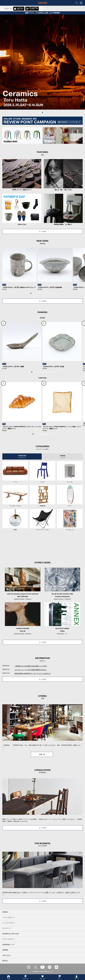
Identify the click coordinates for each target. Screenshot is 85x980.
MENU (82, 3)
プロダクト (25, 977)
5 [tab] (43, 293)
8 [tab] (51, 293)
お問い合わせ (7, 955)
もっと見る (43, 231)
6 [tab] (45, 293)
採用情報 (5, 950)
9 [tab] (54, 293)
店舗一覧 (42, 754)
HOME (8, 977)
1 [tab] (40, 113)
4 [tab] (40, 293)
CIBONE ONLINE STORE (43, 5)
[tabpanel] (42, 62)
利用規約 (5, 912)
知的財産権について (9, 945)
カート (60, 977)
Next (75, 270)
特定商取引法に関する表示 (11, 934)
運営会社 (5, 961)
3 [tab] (45, 113)
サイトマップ (7, 928)
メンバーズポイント (9, 917)
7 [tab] (48, 293)
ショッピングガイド (9, 923)
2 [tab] (43, 113)
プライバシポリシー (9, 939)
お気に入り (43, 977)
